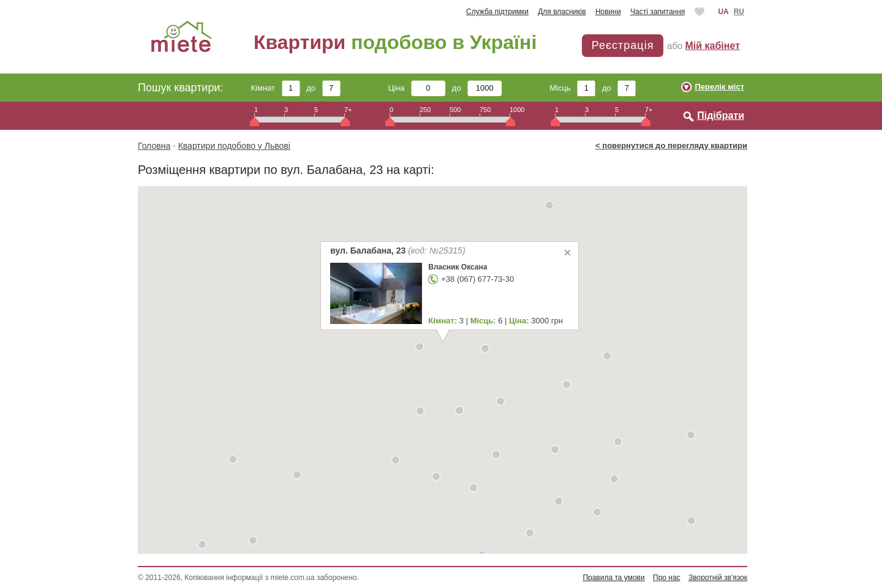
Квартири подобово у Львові (234, 146)
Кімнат (276, 88)
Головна (154, 146)
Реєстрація (623, 45)
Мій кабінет (713, 46)
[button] (233, 459)
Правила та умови (613, 578)
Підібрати (721, 115)
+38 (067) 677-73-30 (477, 279)
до (323, 88)
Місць (572, 88)
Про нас (667, 578)
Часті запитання (658, 12)
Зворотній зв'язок (718, 578)
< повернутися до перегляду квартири (671, 145)
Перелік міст (719, 87)
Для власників (562, 12)
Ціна (417, 88)
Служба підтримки (497, 12)
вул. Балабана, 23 (398, 251)
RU (739, 12)
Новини (608, 12)
